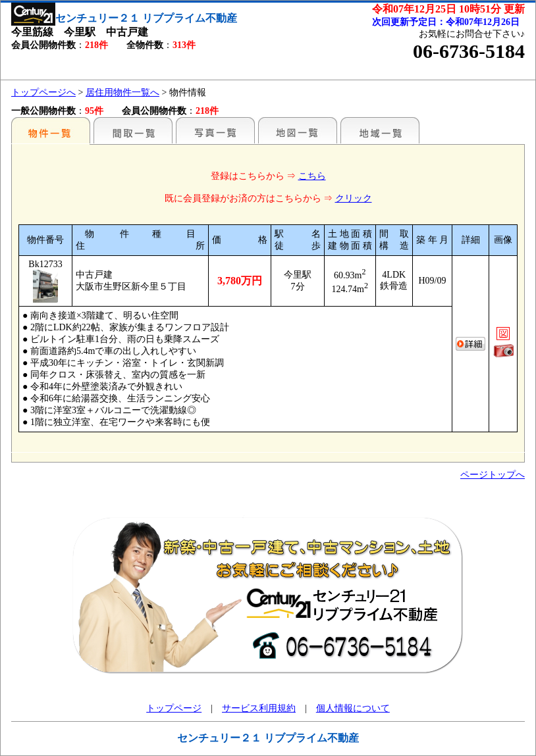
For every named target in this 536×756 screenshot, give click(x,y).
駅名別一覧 (51, 130)
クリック (354, 198)
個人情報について (353, 708)
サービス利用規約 (259, 708)
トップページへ (43, 92)
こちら (312, 176)
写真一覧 (215, 130)
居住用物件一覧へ (122, 92)
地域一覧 (380, 130)
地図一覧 (298, 130)
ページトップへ (493, 475)
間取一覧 (133, 130)
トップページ (174, 708)
